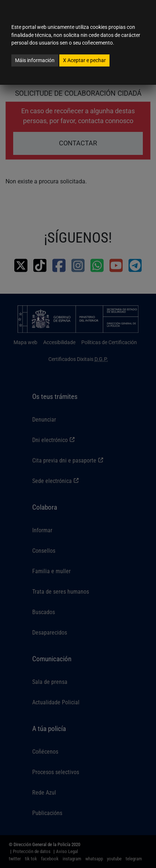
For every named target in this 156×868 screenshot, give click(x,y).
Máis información (35, 60)
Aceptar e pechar (84, 60)
